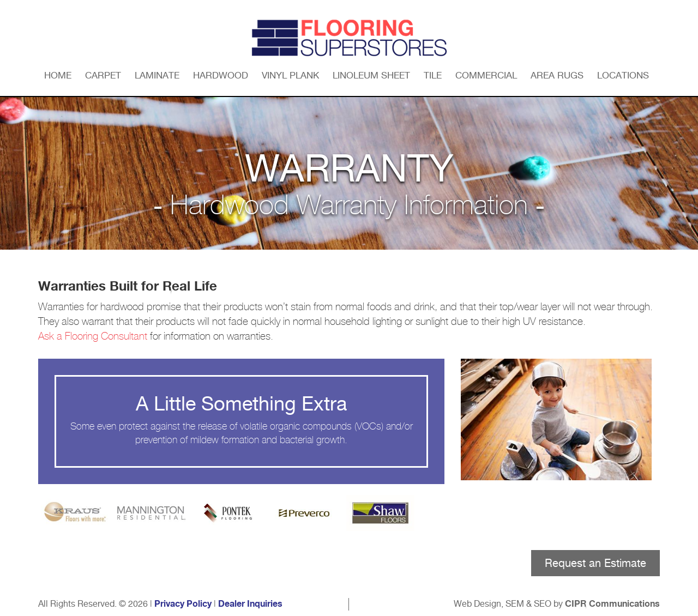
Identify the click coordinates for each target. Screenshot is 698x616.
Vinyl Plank (290, 75)
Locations (623, 75)
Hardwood (221, 75)
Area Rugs (557, 75)
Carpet (103, 75)
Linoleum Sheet (371, 75)
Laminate (157, 75)
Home (58, 75)
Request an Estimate (595, 563)
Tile (433, 75)
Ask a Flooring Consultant (93, 337)
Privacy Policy (183, 604)
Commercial (486, 75)
